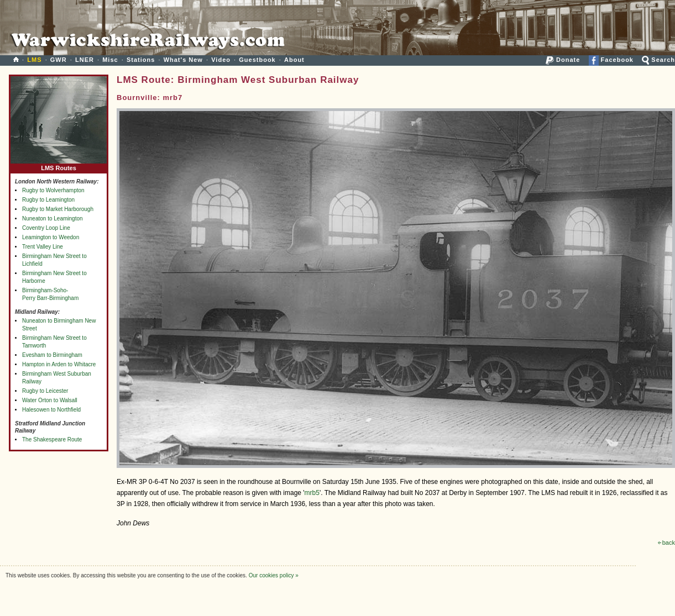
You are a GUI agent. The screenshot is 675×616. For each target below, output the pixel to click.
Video (221, 60)
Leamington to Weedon (51, 237)
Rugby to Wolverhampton (53, 190)
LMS (34, 60)
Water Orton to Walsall (50, 400)
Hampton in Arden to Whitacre (59, 364)
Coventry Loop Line (46, 228)
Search (658, 60)
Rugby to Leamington (48, 200)
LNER (85, 60)
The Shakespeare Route (52, 439)
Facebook (611, 60)
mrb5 (312, 493)
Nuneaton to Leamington (53, 219)
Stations (141, 60)
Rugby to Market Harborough (58, 209)
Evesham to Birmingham (52, 355)
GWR (59, 60)
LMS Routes (59, 165)
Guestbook (257, 60)
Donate (563, 60)
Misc (110, 60)
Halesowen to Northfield (51, 410)
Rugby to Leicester (45, 391)
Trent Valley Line (43, 247)
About (294, 60)
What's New (183, 60)
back (666, 543)
